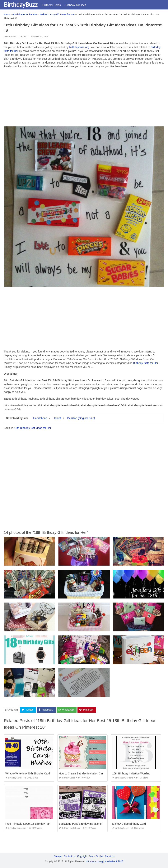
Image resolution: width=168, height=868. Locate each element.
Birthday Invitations (123, 778)
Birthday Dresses (75, 5)
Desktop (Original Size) (81, 418)
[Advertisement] (84, 98)
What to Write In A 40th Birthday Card (28, 773)
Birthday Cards (52, 5)
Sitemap (58, 856)
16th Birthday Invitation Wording (131, 773)
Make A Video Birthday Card (129, 824)
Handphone (40, 418)
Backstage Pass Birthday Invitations (80, 824)
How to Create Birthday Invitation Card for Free (87, 773)
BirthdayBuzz (21, 4)
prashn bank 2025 (114, 861)
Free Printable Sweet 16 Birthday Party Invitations (35, 824)
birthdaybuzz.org (79, 47)
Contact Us (70, 856)
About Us (110, 856)
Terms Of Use (96, 856)
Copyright (82, 856)
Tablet (57, 418)
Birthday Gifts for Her (15, 36)
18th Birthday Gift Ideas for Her (33, 428)
